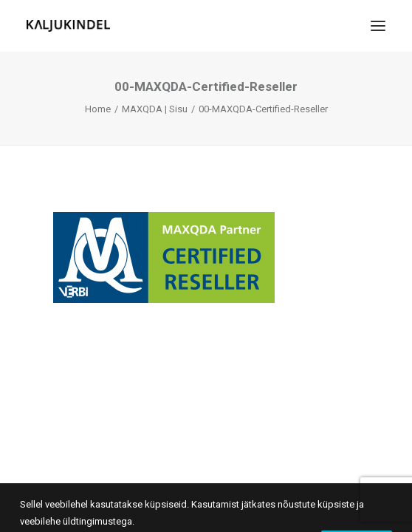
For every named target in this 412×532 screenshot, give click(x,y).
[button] (378, 26)
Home (98, 109)
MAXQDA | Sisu (155, 109)
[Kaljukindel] (68, 26)
